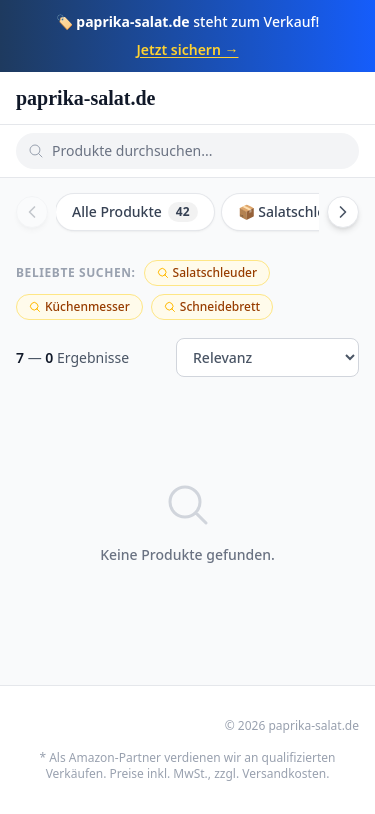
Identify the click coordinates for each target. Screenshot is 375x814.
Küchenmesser (79, 306)
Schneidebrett (212, 306)
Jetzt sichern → (188, 49)
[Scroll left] (32, 212)
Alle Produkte (135, 212)
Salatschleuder (207, 272)
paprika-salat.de (85, 98)
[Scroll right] (343, 212)
